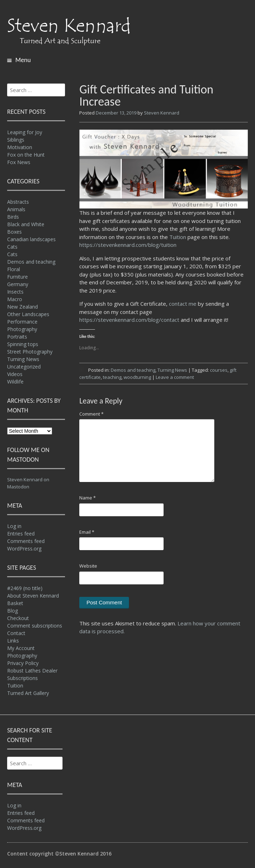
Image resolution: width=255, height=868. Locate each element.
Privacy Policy (23, 663)
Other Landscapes (28, 314)
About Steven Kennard (33, 596)
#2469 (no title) (25, 588)
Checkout (18, 618)
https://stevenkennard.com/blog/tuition (128, 245)
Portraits (17, 337)
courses (219, 370)
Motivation (20, 147)
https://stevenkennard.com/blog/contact (129, 320)
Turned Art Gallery (28, 693)
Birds (13, 217)
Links (13, 641)
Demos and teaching (133, 370)
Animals (16, 209)
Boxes (14, 232)
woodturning (137, 377)
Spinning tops (23, 344)
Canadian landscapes (31, 239)
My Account (21, 648)
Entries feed (21, 534)
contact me (183, 304)
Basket (15, 603)
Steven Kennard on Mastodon (28, 483)
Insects (15, 292)
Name (87, 498)
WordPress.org (24, 549)
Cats (12, 247)
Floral (14, 269)
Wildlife (15, 382)
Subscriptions (22, 678)
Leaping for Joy (25, 132)
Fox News (19, 162)
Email (87, 532)
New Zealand (22, 307)
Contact (16, 633)
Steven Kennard (162, 113)
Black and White (26, 224)
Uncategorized (24, 367)
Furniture (17, 277)
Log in (14, 526)
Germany (18, 284)
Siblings (16, 140)
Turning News (172, 370)
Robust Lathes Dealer (32, 671)
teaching (112, 377)
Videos (15, 374)
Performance (22, 322)
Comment (91, 414)
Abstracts (18, 202)
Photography (22, 329)
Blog (12, 611)
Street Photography (30, 352)
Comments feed (26, 541)
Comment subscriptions (35, 626)
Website (88, 566)
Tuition (178, 237)
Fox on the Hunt (26, 155)
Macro (15, 299)
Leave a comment (175, 377)
